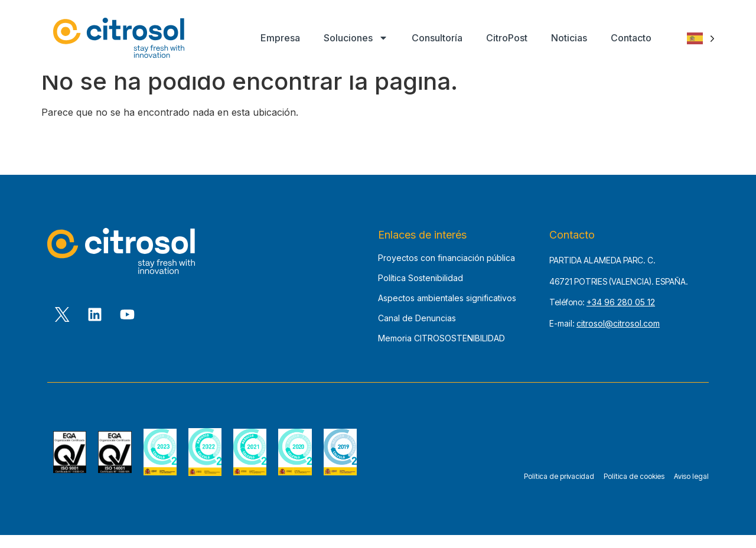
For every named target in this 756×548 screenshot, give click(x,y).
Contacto (631, 38)
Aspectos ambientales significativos (447, 311)
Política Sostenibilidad (421, 291)
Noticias (569, 38)
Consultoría (437, 38)
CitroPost (507, 38)
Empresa (280, 38)
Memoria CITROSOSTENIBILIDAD (441, 352)
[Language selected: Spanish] (701, 38)
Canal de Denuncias (417, 332)
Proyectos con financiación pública (447, 271)
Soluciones (356, 38)
